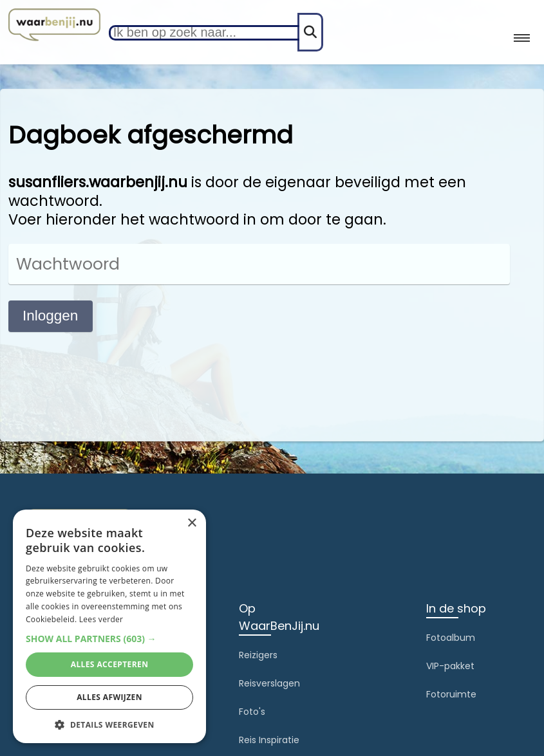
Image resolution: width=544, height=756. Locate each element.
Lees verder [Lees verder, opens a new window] (101, 619)
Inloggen (50, 316)
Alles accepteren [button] (110, 664)
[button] (109, 639)
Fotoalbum (451, 638)
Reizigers (258, 655)
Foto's (252, 712)
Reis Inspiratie (269, 740)
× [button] (192, 523)
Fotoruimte (451, 694)
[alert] (109, 626)
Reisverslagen (269, 683)
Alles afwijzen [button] (109, 697)
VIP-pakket (450, 666)
